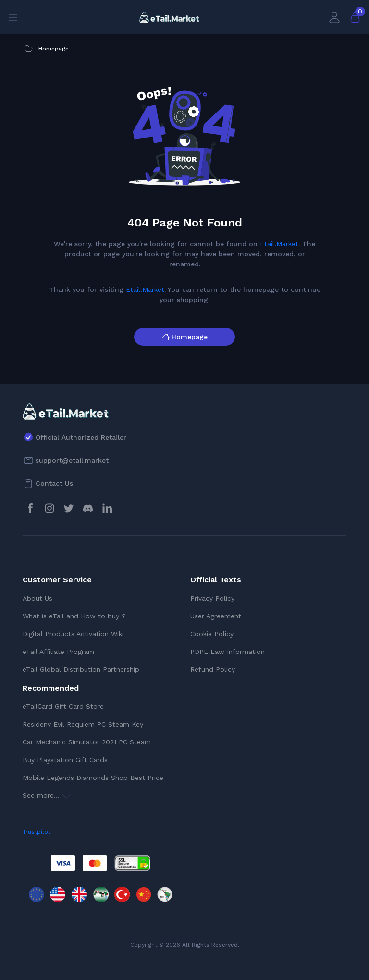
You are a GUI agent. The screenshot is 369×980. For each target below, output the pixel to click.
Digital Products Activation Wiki (73, 634)
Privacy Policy (212, 598)
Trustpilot (37, 832)
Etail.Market (279, 244)
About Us (37, 598)
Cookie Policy (212, 634)
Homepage (185, 337)
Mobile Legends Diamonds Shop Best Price (93, 778)
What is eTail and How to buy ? (74, 616)
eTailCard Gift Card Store (63, 706)
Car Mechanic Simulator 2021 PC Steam (87, 742)
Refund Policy (213, 669)
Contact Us (54, 483)
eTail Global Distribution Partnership (81, 669)
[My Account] (334, 17)
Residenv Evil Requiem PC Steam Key (83, 724)
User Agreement (216, 616)
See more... (47, 795)
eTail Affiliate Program (58, 652)
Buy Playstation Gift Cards (65, 760)
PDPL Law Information (228, 652)
